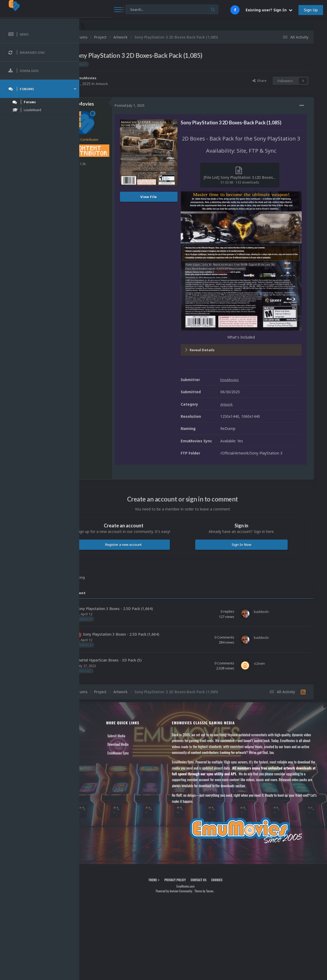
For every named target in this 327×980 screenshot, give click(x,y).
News (92, 716)
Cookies (234, 872)
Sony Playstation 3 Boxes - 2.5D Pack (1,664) (150, 589)
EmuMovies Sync (146, 733)
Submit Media (144, 716)
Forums (93, 724)
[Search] (142, 10)
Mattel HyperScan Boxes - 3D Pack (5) (144, 640)
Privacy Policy (193, 872)
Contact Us (96, 750)
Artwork (138, 84)
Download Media (146, 724)
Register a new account (150, 525)
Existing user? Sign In (269, 10)
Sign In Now (250, 525)
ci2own (105, 646)
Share (260, 81)
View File (184, 197)
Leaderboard (97, 733)
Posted (165, 105)
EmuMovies (123, 78)
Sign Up (311, 10)
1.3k (116, 164)
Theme (172, 872)
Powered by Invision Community (191, 883)
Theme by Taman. (222, 883)
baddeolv (107, 594)
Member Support (99, 742)
